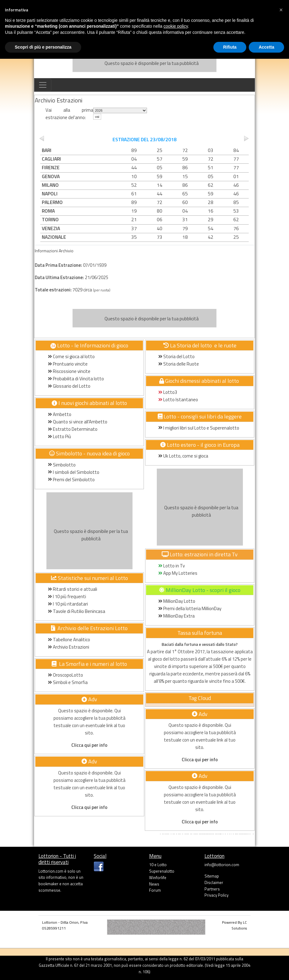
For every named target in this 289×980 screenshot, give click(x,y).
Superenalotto (162, 871)
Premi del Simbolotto (71, 480)
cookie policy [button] (176, 26)
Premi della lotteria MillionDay (190, 608)
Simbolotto (62, 465)
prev (42, 138)
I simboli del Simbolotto (74, 472)
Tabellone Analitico (69, 640)
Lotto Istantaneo (178, 400)
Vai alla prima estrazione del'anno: (69, 114)
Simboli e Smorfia (68, 682)
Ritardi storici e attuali (73, 589)
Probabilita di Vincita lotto (76, 379)
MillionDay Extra (176, 616)
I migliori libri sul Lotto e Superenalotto (199, 428)
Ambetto (60, 414)
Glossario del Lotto (69, 386)
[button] (281, 10)
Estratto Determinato (73, 429)
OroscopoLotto (65, 675)
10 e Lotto (158, 865)
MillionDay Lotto (177, 601)
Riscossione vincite (69, 371)
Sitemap (212, 876)
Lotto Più (59, 436)
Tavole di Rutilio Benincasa (77, 611)
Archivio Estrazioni (69, 647)
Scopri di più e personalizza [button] (43, 47)
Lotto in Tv (172, 566)
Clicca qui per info (89, 745)
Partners (212, 889)
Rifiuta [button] (230, 47)
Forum (155, 890)
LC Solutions (239, 925)
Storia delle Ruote (179, 364)
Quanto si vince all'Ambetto (78, 422)
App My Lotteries (178, 573)
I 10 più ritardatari (68, 604)
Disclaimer (214, 882)
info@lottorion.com (222, 865)
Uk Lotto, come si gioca (183, 456)
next (247, 138)
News (154, 884)
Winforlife (158, 878)
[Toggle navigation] (43, 85)
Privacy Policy (216, 895)
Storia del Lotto (176, 356)
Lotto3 (168, 392)
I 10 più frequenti (67, 596)
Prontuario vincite (68, 364)
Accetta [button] (266, 47)
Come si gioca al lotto (71, 356)
